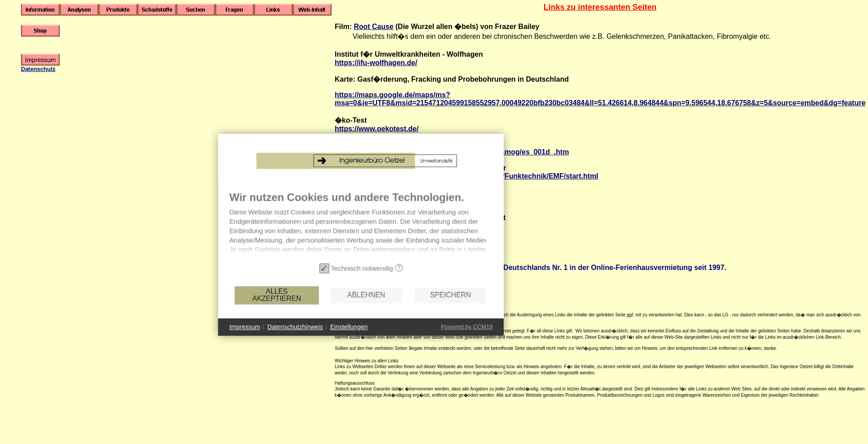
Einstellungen (342, 341)
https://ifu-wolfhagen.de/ (376, 63)
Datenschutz (38, 69)
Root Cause (374, 27)
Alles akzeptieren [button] (270, 310)
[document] (355, 240)
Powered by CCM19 (460, 342)
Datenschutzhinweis (289, 341)
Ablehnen (360, 310)
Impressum (239, 341)
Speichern (444, 310)
